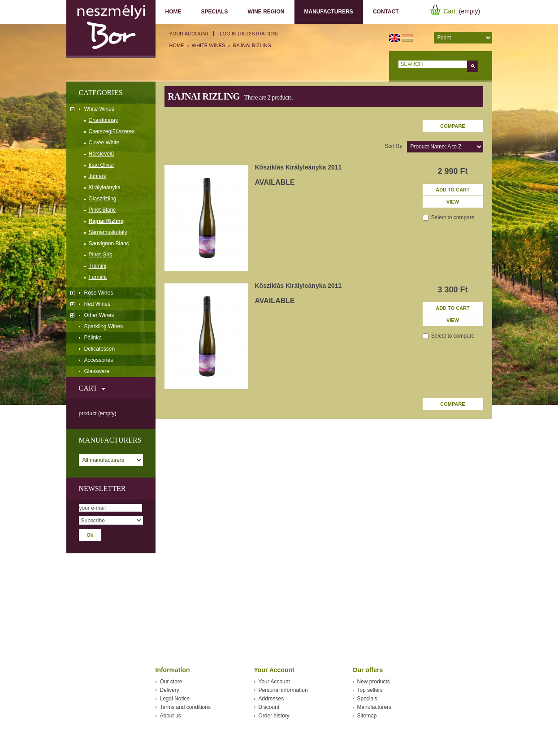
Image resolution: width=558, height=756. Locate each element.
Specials (215, 12)
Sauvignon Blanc (109, 243)
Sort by (393, 146)
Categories (101, 93)
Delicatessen (100, 349)
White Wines (99, 109)
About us (171, 716)
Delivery (170, 690)
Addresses (271, 699)
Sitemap (367, 716)
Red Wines (97, 304)
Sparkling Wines (104, 326)
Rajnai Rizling (106, 221)
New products (374, 682)
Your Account (189, 34)
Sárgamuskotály (108, 232)
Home (173, 12)
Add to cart (453, 190)
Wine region (266, 12)
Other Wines (99, 315)
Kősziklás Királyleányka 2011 (298, 167)
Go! (473, 66)
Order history (274, 716)
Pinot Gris (101, 255)
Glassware (97, 371)
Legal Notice (175, 699)
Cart (88, 388)
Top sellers (370, 690)
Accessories (99, 360)
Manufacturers (327, 12)
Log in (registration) (249, 34)
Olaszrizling (103, 199)
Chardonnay (103, 120)
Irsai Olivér (102, 165)
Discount (269, 707)
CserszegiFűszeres (112, 131)
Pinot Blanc (102, 210)
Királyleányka (105, 187)
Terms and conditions (185, 707)
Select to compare (453, 217)
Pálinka (93, 338)
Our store (171, 682)
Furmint (98, 277)
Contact (386, 12)
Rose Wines (99, 293)
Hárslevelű (102, 154)
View (453, 202)
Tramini (98, 266)
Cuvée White (104, 143)
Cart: (450, 11)
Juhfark (97, 176)
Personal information (283, 690)
